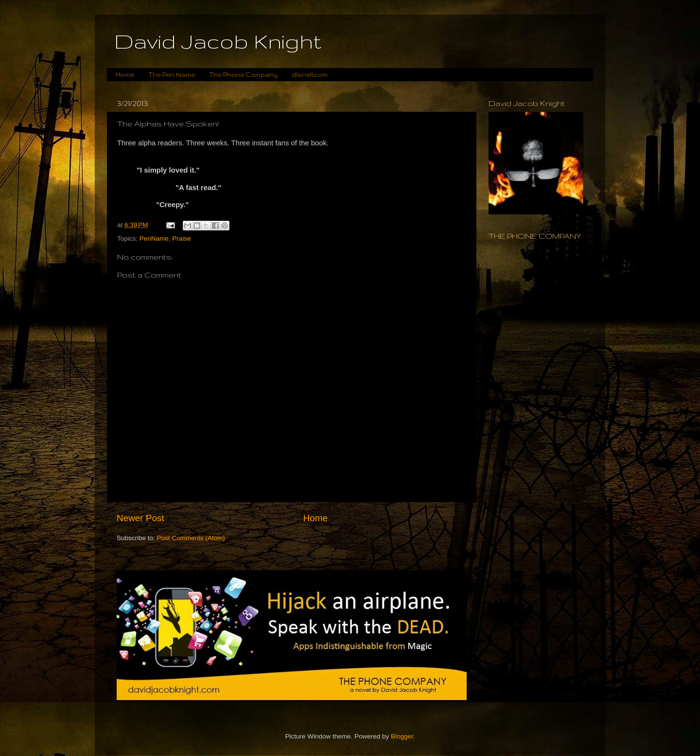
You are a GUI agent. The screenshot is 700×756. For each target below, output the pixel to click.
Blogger (402, 736)
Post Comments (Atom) (191, 538)
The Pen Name (172, 75)
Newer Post (140, 518)
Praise (181, 238)
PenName (154, 238)
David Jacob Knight (218, 41)
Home (125, 75)
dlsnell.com (310, 75)
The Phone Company (243, 75)
